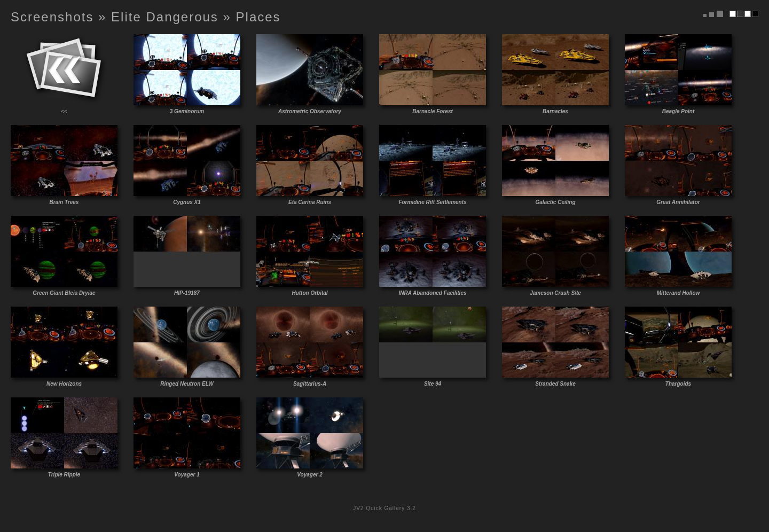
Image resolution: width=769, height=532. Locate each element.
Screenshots (52, 17)
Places (258, 17)
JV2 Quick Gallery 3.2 (384, 508)
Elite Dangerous (165, 17)
